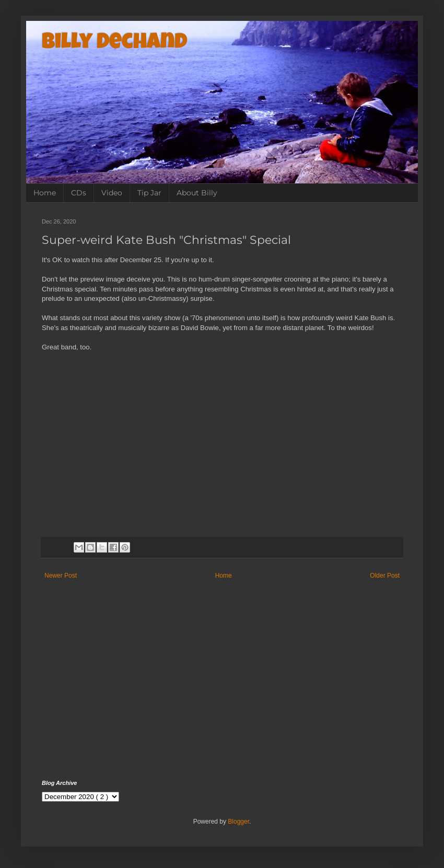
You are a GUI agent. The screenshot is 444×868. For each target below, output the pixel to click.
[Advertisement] (222, 691)
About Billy (197, 193)
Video (112, 193)
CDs (79, 193)
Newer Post (61, 576)
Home (45, 193)
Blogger (238, 822)
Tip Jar (149, 193)
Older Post (385, 576)
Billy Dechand (115, 43)
